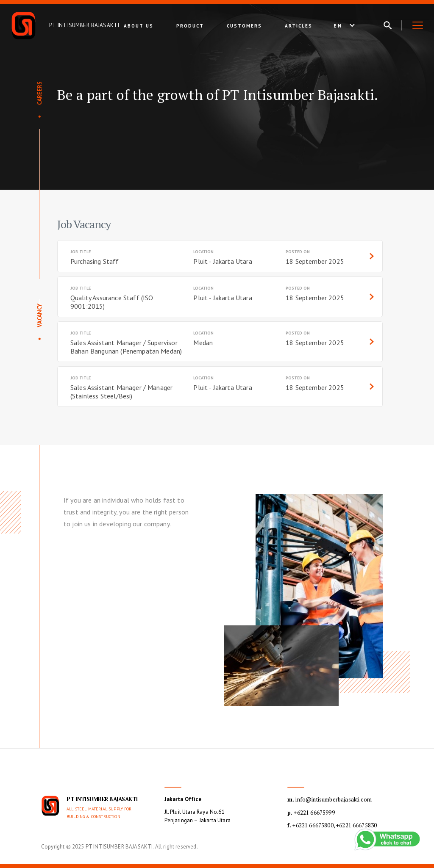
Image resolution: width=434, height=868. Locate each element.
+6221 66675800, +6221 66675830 (332, 825)
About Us (139, 26)
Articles (299, 26)
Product (190, 26)
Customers (244, 26)
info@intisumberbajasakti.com (330, 799)
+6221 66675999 (311, 813)
